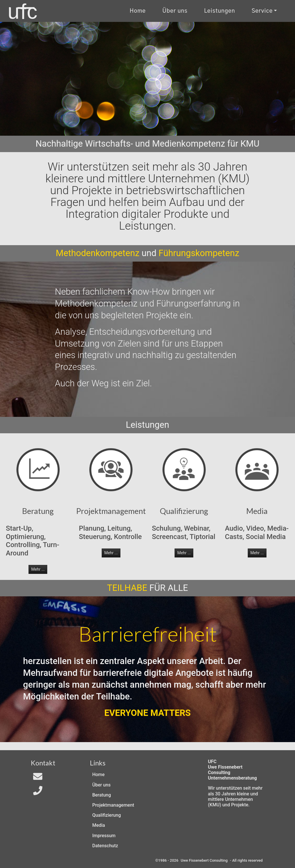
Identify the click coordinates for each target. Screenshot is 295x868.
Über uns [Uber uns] (175, 11)
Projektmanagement (113, 805)
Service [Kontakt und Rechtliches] (262, 11)
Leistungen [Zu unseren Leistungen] (219, 11)
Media (99, 825)
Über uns (101, 785)
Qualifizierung (106, 815)
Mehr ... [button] (38, 569)
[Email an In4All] (38, 778)
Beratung (102, 795)
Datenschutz (105, 846)
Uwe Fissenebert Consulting (204, 860)
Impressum (104, 836)
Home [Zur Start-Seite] (138, 11)
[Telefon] (38, 792)
